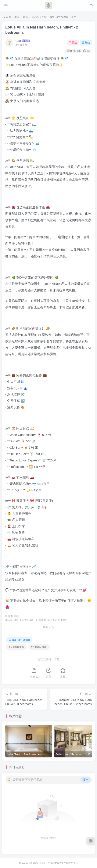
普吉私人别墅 (39, 17)
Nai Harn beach (59, 17)
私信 (86, 43)
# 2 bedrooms (16, 647)
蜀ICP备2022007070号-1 (64, 863)
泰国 (17, 17)
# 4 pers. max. (39, 647)
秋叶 (43, 863)
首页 (7, 17)
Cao (18, 41)
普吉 (25, 17)
